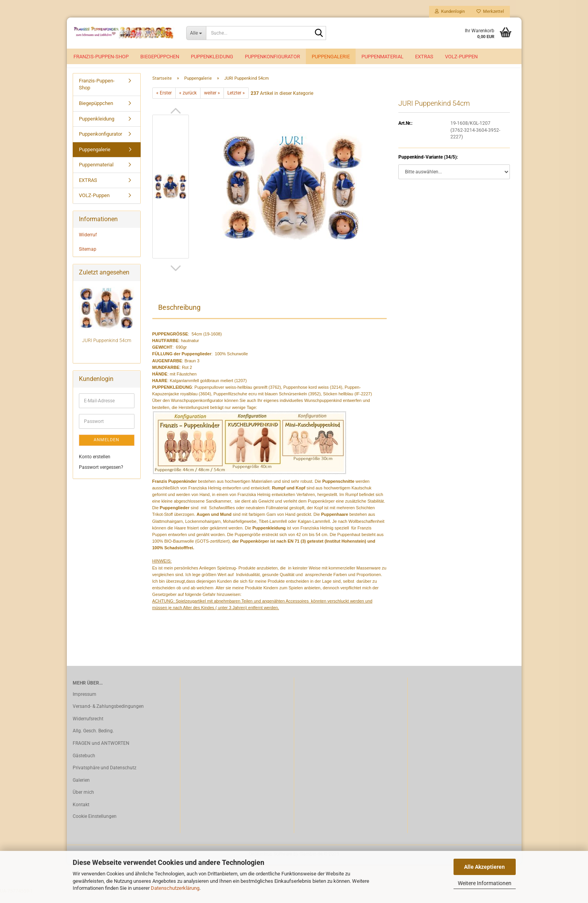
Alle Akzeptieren (484, 867)
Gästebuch (84, 764)
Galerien (81, 789)
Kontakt (81, 813)
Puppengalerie (331, 57)
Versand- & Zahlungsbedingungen (108, 715)
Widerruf (88, 243)
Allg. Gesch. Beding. (93, 739)
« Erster (164, 101)
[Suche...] (196, 33)
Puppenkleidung (212, 57)
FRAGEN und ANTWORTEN (101, 752)
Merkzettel (490, 11)
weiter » (212, 101)
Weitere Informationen (485, 883)
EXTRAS (424, 57)
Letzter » (236, 101)
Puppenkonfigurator (272, 57)
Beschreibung (179, 316)
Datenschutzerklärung (175, 888)
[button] (176, 119)
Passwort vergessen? (101, 476)
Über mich (83, 801)
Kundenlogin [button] (450, 11)
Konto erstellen (95, 465)
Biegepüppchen (160, 57)
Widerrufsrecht (88, 727)
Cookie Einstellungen (95, 825)
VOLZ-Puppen (461, 57)
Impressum (85, 703)
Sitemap (88, 258)
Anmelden (106, 448)
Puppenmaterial (382, 57)
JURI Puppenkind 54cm (107, 349)
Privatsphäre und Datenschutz (105, 776)
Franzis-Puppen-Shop (101, 57)
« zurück (188, 101)
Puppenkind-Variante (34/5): (428, 166)
